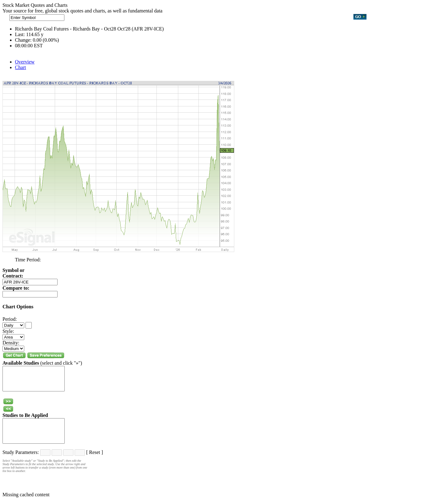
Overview (25, 62)
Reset (95, 452)
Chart (21, 67)
